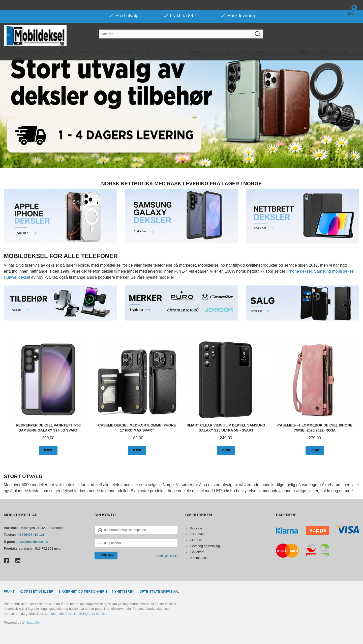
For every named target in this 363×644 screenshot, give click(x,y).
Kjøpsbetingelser (37, 591)
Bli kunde (197, 534)
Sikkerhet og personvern (83, 591)
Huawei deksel (17, 277)
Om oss (196, 540)
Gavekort (197, 552)
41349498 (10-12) (31, 534)
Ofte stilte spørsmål (159, 591)
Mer (345, 41)
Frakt (9, 591)
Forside (196, 528)
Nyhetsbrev (123, 591)
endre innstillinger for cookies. (86, 613)
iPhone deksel (299, 271)
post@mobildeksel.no (32, 541)
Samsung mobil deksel (334, 271)
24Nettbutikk (31, 622)
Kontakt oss (199, 558)
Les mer (51, 613)
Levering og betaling (205, 546)
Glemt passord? (167, 556)
